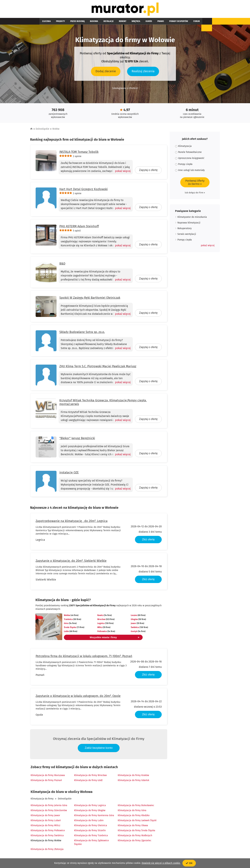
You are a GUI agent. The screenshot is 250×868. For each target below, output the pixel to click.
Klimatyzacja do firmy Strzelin (90, 831)
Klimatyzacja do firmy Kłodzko (134, 816)
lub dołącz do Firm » (195, 193)
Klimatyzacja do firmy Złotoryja (47, 850)
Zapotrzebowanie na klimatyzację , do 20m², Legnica (72, 522)
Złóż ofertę (148, 540)
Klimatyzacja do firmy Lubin (89, 821)
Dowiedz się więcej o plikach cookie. (161, 863)
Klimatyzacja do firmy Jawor (45, 816)
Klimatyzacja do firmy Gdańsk (133, 781)
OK (189, 863)
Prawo (138, 22)
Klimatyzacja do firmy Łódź (88, 781)
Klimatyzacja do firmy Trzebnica (91, 836)
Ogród (129, 22)
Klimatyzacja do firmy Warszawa (48, 776)
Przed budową (71, 22)
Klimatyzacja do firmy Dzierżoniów (49, 811)
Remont (108, 22)
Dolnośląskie (42, 130)
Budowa (85, 22)
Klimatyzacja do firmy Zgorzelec (135, 841)
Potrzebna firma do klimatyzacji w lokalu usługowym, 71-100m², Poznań (84, 657)
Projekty (56, 22)
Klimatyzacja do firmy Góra (132, 811)
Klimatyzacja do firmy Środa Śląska (136, 831)
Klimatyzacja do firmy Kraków (133, 776)
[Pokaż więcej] (121, 172)
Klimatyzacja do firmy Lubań (46, 821)
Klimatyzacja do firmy (42, 800)
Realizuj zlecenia (143, 72)
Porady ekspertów (153, 22)
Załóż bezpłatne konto (99, 749)
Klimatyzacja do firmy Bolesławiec (136, 806)
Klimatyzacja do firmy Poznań (46, 781)
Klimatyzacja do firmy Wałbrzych (135, 836)
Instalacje (96, 22)
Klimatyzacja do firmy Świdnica (47, 836)
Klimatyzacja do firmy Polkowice (48, 831)
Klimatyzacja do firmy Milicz (45, 826)
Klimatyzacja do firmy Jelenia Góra (49, 806)
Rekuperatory (185, 229)
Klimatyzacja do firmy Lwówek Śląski (137, 821)
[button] (208, 246)
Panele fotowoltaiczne (188, 153)
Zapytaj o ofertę (148, 171)
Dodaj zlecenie (106, 72)
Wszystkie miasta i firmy (107, 638)
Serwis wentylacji (187, 235)
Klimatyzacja (183, 147)
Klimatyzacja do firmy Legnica (90, 806)
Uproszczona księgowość (190, 159)
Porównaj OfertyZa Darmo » (195, 183)
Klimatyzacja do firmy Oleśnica (91, 826)
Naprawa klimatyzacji (189, 224)
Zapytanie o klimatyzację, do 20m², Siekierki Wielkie (71, 561)
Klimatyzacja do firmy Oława (133, 826)
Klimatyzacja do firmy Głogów (90, 811)
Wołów (56, 130)
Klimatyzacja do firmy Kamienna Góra (94, 816)
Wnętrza (118, 22)
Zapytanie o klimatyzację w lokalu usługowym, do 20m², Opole (78, 697)
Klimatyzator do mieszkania (192, 218)
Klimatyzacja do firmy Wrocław (90, 776)
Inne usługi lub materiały (190, 171)
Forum (168, 22)
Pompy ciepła (184, 165)
